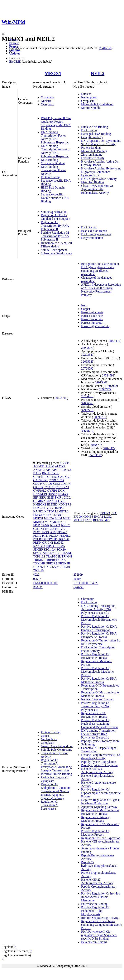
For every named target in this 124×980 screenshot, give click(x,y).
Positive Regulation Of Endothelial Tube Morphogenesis (95, 911)
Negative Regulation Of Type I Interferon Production (100, 802)
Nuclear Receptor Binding (97, 699)
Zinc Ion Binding (92, 155)
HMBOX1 (40, 504)
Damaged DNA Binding (96, 134)
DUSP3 (52, 494)
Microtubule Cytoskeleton (97, 104)
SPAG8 (38, 553)
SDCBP (38, 550)
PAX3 (45, 532)
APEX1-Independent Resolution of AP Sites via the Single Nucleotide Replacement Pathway (101, 290)
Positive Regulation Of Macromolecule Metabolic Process (97, 672)
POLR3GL (40, 539)
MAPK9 (48, 515)
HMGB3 (52, 504)
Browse (14, 43)
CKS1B (38, 487)
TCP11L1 (39, 556)
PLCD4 (54, 536)
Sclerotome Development (57, 253)
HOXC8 (38, 508)
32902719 (87, 410)
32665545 (87, 362)
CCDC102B (56, 480)
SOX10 (61, 550)
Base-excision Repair (94, 231)
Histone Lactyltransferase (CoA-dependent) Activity (101, 757)
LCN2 (108, 517)
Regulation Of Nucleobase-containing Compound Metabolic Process (102, 925)
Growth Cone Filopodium (57, 746)
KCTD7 (49, 511)
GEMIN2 (39, 501)
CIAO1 (48, 484)
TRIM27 (105, 520)
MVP (36, 525)
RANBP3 (39, 546)
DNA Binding (49, 160)
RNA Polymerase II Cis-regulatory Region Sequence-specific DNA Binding (56, 123)
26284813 (87, 396)
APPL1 (56, 470)
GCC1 (68, 498)
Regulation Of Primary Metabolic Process (95, 819)
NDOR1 (55, 525)
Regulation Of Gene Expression (101, 838)
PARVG (60, 529)
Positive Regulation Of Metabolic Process (95, 833)
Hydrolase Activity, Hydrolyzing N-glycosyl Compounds (101, 170)
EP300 (78, 517)
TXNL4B (39, 563)
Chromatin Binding (53, 163)
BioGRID (15, 62)
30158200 (61, 398)
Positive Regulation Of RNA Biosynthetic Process (99, 635)
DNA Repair (89, 227)
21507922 (111, 386)
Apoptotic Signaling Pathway (99, 807)
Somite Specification (54, 212)
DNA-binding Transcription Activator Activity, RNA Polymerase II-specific (55, 151)
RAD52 (59, 543)
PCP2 (53, 532)
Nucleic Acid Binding (95, 127)
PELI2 (37, 536)
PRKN (37, 543)
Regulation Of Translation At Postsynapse (50, 805)
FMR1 (59, 498)
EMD (51, 498)
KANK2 (38, 511)
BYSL (55, 473)
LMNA (38, 515)
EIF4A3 (63, 494)
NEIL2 (98, 73)
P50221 (38, 587)
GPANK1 (51, 501)
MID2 (67, 518)
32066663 (87, 403)
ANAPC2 (39, 470)
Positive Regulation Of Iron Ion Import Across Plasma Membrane (101, 897)
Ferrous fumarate (92, 323)
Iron (84, 305)
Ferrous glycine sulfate (95, 326)
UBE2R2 (51, 563)
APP (48, 470)
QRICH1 (48, 543)
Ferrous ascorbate (92, 319)
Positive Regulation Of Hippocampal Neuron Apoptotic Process (101, 793)
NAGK (45, 525)
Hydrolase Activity (93, 158)
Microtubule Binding (94, 151)
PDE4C (62, 532)
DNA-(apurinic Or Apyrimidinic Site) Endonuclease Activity (101, 142)
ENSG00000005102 (46, 583)
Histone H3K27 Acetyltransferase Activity (97, 881)
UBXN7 (38, 567)
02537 (37, 579)
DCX (61, 491)
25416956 (105, 48)
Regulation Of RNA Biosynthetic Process (94, 715)
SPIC (46, 553)
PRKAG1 (63, 539)
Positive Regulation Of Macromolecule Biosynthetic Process (99, 620)
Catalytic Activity (92, 137)
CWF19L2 (40, 491)
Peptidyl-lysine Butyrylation (99, 762)
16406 (77, 579)
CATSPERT (41, 480)
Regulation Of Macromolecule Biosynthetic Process (100, 812)
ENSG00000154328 (86, 583)
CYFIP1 (52, 491)
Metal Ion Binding (93, 182)
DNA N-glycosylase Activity (99, 179)
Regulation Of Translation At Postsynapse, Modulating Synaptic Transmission (56, 765)
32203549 (87, 355)
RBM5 (61, 546)
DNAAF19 (40, 494)
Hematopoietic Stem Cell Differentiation (56, 245)
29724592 (87, 368)
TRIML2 (39, 560)
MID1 (58, 518)
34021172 (114, 341)
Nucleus (46, 101)
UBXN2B (64, 563)
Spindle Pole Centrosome (57, 750)
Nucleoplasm (89, 97)
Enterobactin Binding (94, 904)
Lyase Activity (90, 175)
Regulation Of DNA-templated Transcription (55, 217)
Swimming (88, 744)
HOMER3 (65, 504)
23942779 (87, 348)
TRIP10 (50, 560)
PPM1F (52, 539)
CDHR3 (105, 513)
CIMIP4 (66, 484)
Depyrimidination (92, 238)
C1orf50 (52, 477)
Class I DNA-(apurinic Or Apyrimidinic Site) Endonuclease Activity (97, 189)
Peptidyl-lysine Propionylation (100, 741)
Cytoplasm (48, 104)
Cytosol (46, 736)
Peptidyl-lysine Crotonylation (99, 765)
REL (96, 520)
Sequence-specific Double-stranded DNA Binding (55, 198)
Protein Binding (51, 177)
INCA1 (99, 517)
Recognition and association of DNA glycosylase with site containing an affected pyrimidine (100, 269)
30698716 (100, 417)
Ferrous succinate (92, 316)
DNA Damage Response (96, 234)
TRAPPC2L (53, 556)
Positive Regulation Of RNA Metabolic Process (99, 680)
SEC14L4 (50, 550)
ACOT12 (39, 466)
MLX (48, 522)
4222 (36, 575)
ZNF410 (38, 570)
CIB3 (57, 484)
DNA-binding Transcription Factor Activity (53, 170)
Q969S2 (79, 587)
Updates (15, 53)
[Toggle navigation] (3, 34)
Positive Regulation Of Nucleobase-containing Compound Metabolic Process (100, 724)
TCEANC (66, 553)
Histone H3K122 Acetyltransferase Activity (97, 770)
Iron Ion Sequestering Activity (100, 918)
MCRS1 (38, 518)
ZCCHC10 (63, 567)
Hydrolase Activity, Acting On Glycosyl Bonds (100, 163)
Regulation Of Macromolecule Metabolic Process (100, 694)
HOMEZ (88, 517)
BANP (37, 473)
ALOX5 (60, 466)
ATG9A (66, 470)
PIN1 (45, 536)
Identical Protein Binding (56, 774)
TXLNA (61, 560)
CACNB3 (64, 477)
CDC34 (38, 484)
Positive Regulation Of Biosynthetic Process (95, 656)
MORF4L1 (59, 522)
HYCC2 (49, 508)
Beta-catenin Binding (94, 942)
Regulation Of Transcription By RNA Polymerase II (55, 226)
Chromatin (47, 97)
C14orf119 (40, 477)
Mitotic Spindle (91, 108)
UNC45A (50, 567)
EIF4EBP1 (40, 498)
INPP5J (60, 508)
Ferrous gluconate (92, 312)
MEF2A (49, 518)
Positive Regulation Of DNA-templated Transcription (100, 628)
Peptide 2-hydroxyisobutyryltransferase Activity (99, 866)
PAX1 (37, 532)
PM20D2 (65, 536)
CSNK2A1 (62, 487)
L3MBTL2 (62, 511)
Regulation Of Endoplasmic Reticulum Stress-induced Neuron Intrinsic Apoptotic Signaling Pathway (56, 791)
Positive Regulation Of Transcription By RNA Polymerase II (55, 236)
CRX (114, 513)
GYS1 (62, 501)
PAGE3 (50, 529)
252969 (78, 575)
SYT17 (55, 553)
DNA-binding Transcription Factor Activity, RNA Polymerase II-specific (55, 137)
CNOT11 (49, 487)
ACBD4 (64, 463)
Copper (86, 309)
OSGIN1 (39, 529)
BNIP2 (46, 473)
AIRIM (50, 466)
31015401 (101, 382)
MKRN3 (39, 522)
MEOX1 (53, 73)
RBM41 (51, 546)
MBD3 (58, 515)
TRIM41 (67, 556)
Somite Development (54, 250)
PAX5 (89, 520)
